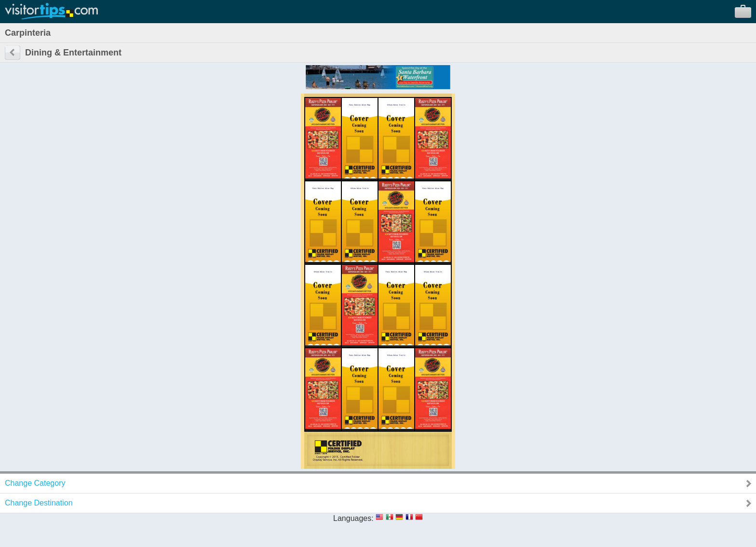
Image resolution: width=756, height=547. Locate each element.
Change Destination (39, 503)
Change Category (35, 483)
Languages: (353, 518)
